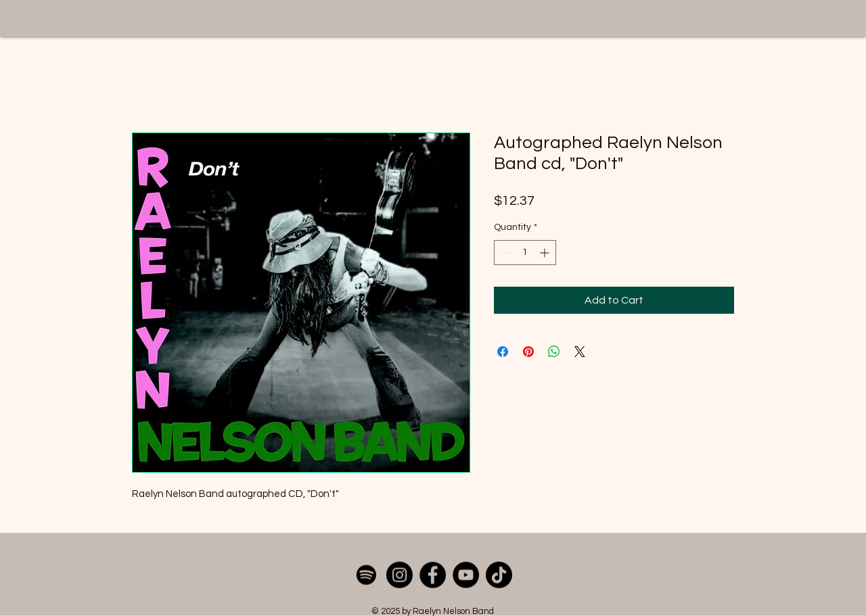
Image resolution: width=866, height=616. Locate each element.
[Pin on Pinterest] (528, 352)
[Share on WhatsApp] (554, 352)
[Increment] (546, 253)
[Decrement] (504, 253)
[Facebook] (433, 575)
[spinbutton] (525, 253)
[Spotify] (366, 575)
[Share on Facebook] (503, 352)
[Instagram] (400, 575)
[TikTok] (499, 575)
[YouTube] (466, 575)
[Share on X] (580, 352)
